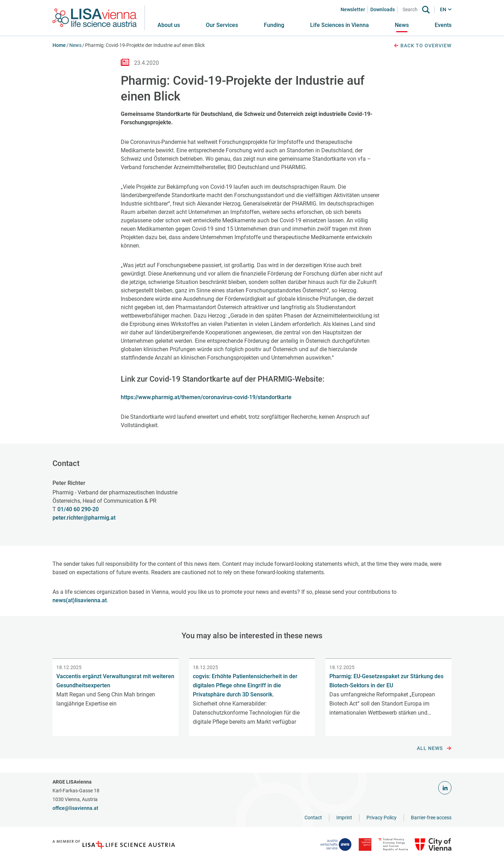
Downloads (383, 9)
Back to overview (422, 46)
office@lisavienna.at (75, 808)
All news (434, 749)
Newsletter (353, 9)
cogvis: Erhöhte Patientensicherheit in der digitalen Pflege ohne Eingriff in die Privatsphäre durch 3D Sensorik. (245, 685)
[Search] (411, 10)
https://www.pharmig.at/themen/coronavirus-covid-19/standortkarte (206, 397)
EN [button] (443, 9)
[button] (222, 25)
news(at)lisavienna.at (80, 600)
